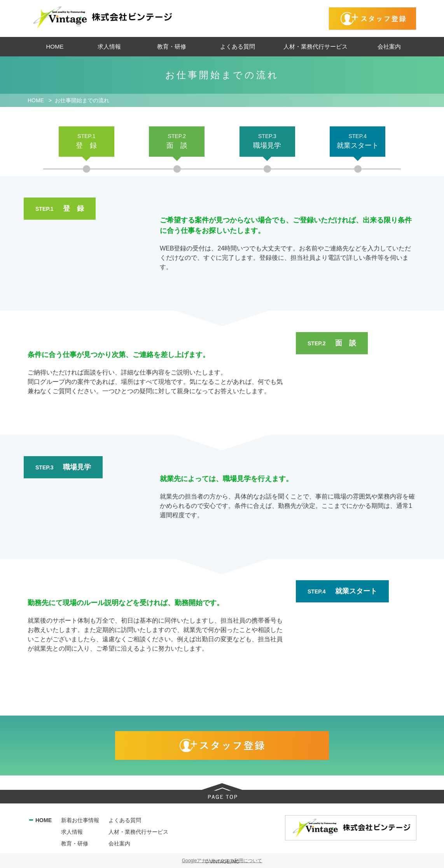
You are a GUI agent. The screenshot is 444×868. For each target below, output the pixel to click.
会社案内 (119, 843)
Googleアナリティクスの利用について (222, 861)
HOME (44, 820)
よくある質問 (125, 820)
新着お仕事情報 (80, 820)
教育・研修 (75, 843)
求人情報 (72, 832)
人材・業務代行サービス (138, 832)
